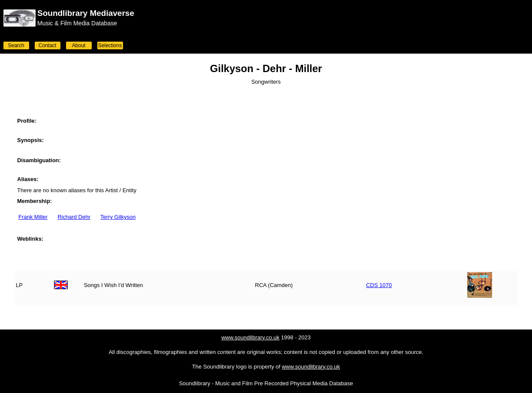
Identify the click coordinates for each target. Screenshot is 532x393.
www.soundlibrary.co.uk (250, 337)
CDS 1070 (379, 285)
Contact (47, 45)
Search (16, 45)
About (79, 45)
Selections (110, 45)
